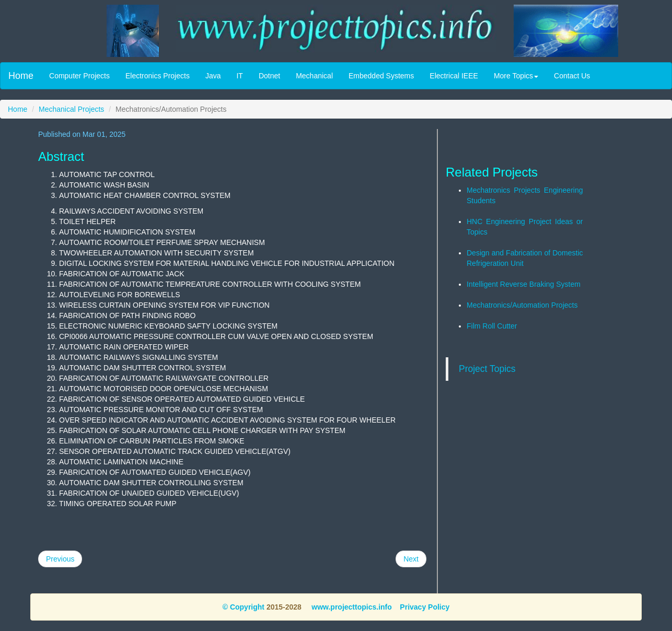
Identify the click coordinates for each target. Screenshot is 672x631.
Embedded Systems (381, 76)
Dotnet (269, 76)
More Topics (516, 76)
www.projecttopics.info (350, 607)
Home (21, 76)
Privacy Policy (425, 607)
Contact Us (572, 76)
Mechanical (314, 76)
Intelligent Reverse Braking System (524, 284)
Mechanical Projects (71, 109)
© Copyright (244, 607)
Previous (60, 559)
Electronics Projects (158, 76)
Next (411, 559)
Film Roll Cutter (492, 326)
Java (213, 76)
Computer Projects (79, 76)
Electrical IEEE (454, 76)
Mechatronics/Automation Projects (522, 305)
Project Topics (487, 369)
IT (239, 76)
